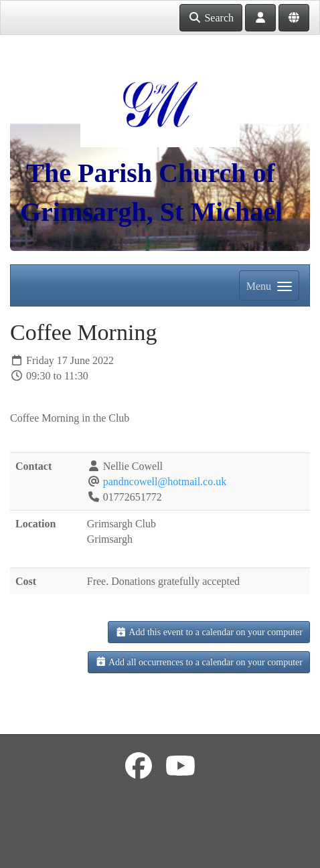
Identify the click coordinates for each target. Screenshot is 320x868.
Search (211, 18)
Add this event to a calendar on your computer (209, 632)
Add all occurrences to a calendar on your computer (199, 662)
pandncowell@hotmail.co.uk (165, 482)
